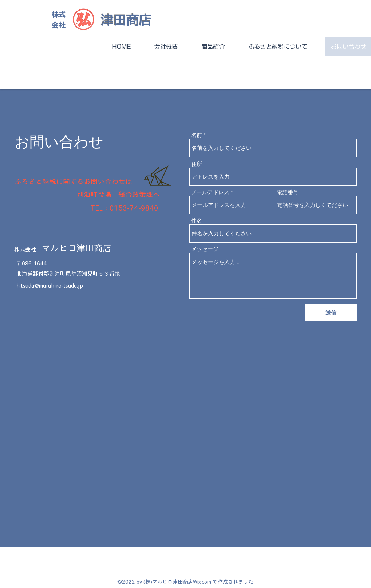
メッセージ (205, 249)
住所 (197, 164)
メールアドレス (210, 192)
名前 (197, 135)
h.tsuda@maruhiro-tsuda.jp (50, 286)
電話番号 (288, 192)
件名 (197, 221)
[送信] (331, 313)
